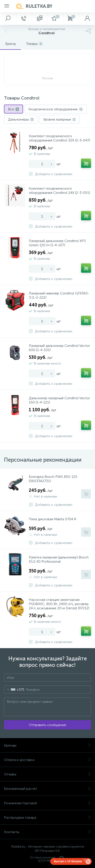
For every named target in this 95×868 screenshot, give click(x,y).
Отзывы (47, 774)
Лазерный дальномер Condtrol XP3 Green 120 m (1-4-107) (57, 243)
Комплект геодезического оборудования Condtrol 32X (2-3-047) (59, 138)
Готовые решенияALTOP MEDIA (48, 859)
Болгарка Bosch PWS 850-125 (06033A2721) (53, 479)
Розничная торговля (47, 803)
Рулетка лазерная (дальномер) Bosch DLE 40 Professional (59, 559)
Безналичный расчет (47, 789)
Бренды (47, 745)
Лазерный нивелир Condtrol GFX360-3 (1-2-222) (59, 295)
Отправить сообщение (48, 725)
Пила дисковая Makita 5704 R (52, 519)
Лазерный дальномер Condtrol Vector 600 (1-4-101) (59, 348)
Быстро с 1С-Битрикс (68, 861)
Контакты (47, 832)
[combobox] (14, 689)
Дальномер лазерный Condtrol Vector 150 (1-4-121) (59, 400)
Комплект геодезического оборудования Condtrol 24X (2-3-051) (59, 191)
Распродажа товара (47, 817)
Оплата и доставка (47, 760)
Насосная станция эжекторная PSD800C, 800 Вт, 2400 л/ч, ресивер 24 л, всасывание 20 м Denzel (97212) (59, 604)
